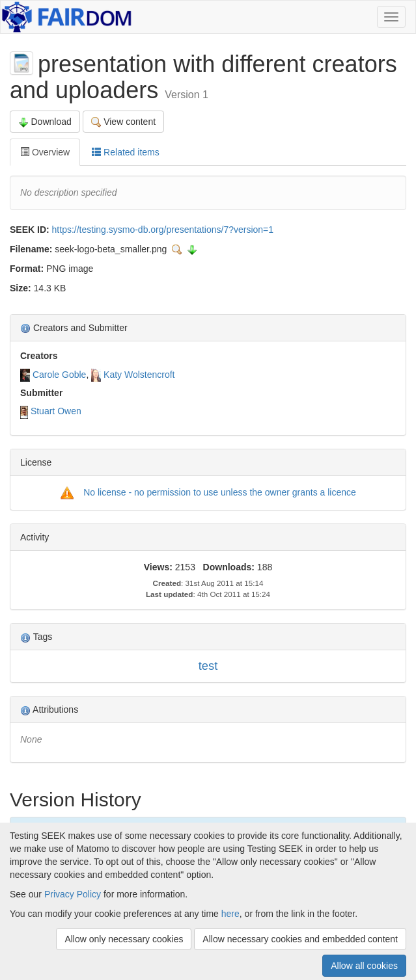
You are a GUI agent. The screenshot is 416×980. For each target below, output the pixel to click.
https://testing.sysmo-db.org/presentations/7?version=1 (163, 230)
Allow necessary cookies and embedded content (300, 939)
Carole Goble (60, 375)
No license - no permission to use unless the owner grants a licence (220, 492)
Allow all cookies (364, 966)
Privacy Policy (73, 894)
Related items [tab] (125, 152)
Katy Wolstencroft (139, 375)
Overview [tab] (45, 152)
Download (45, 122)
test (208, 666)
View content (123, 122)
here (230, 914)
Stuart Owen (56, 411)
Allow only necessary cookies (124, 939)
